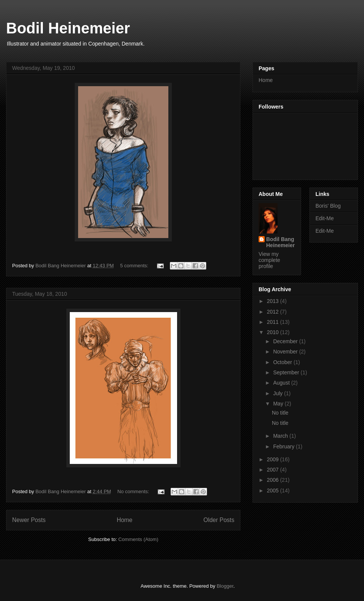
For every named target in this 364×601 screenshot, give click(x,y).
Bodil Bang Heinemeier (280, 242)
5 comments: (135, 266)
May (279, 404)
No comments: (134, 491)
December (286, 341)
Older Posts (219, 520)
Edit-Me (325, 218)
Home (125, 520)
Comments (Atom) (138, 539)
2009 (274, 459)
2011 (274, 322)
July (278, 393)
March (281, 436)
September (287, 372)
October (283, 362)
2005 (274, 491)
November (286, 352)
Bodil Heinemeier (68, 28)
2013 (274, 301)
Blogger (225, 586)
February (284, 446)
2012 (274, 312)
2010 (274, 332)
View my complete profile (269, 260)
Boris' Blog (328, 206)
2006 (274, 480)
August (282, 383)
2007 (274, 470)
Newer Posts (29, 520)
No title (280, 413)
